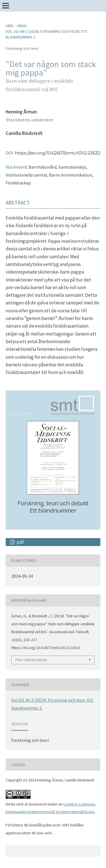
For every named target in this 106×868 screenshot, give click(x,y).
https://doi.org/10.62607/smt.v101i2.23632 (58, 153)
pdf (20, 542)
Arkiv (22, 26)
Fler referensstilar (31, 660)
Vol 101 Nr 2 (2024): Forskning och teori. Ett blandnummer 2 (46, 34)
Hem (9, 26)
